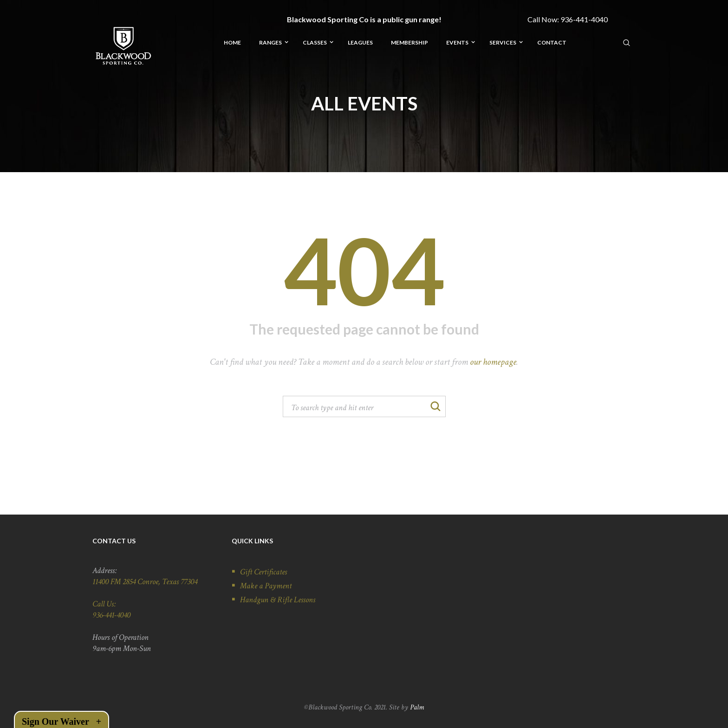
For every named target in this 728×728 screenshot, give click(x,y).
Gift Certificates (263, 572)
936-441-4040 (584, 19)
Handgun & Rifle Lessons (278, 600)
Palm (417, 707)
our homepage (493, 362)
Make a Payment (266, 586)
